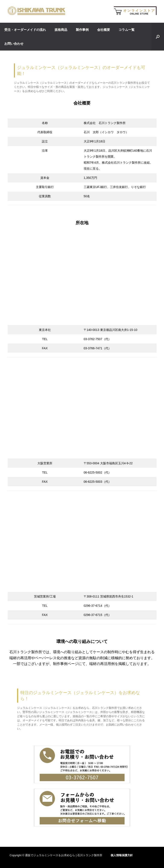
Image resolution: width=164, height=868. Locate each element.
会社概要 (104, 30)
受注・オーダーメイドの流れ (25, 30)
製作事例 (82, 30)
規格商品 (61, 30)
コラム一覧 (127, 30)
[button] (158, 37)
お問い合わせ (14, 44)
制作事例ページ (66, 664)
